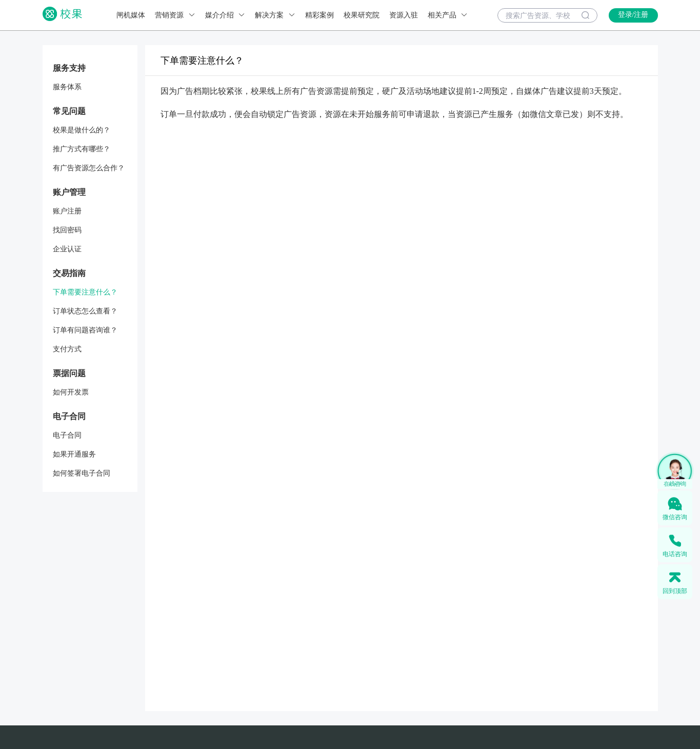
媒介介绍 (225, 15)
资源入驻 (404, 15)
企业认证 (67, 249)
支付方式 (67, 349)
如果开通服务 (74, 454)
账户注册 (67, 211)
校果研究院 (362, 15)
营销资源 (175, 15)
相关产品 (448, 15)
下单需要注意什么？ (85, 292)
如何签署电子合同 (82, 473)
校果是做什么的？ (82, 130)
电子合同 (67, 435)
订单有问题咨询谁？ (85, 330)
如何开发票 (71, 392)
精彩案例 (319, 15)
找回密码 (67, 230)
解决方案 (275, 15)
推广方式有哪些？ (82, 149)
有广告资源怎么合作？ (89, 168)
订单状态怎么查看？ (85, 311)
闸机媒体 (131, 15)
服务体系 (67, 87)
